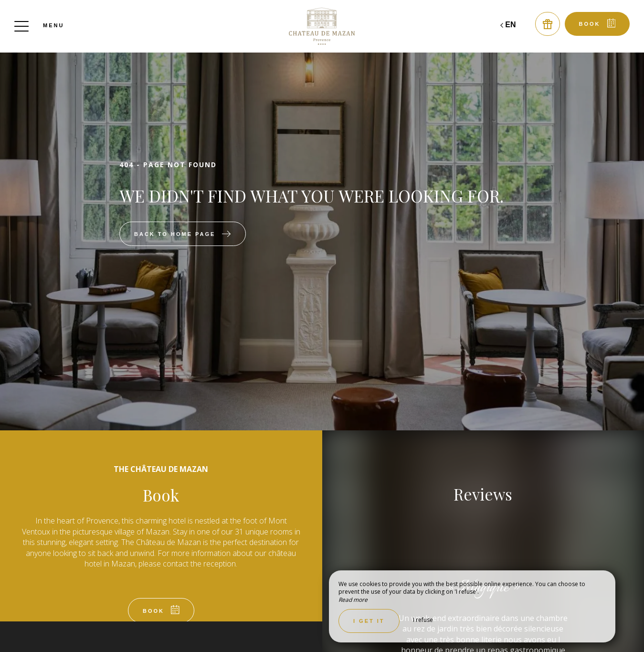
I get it (369, 621)
